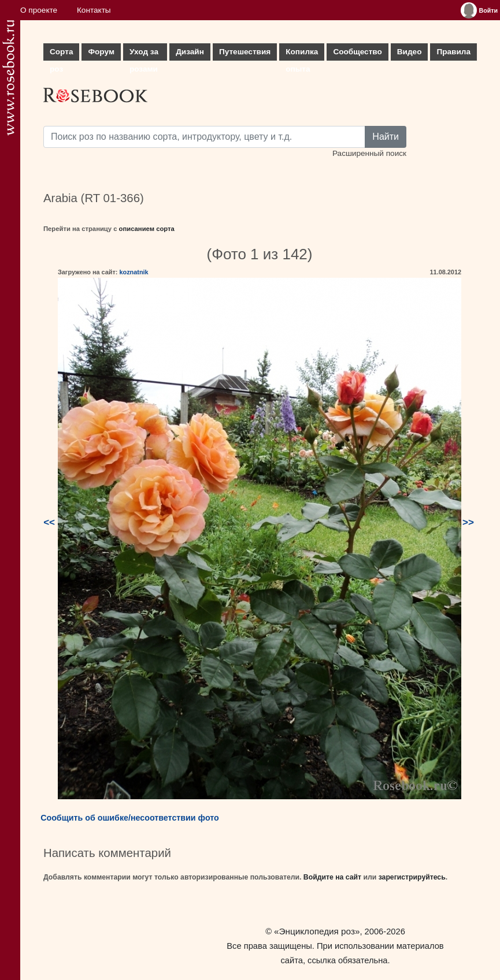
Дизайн (190, 52)
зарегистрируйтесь (412, 877)
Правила (453, 52)
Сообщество (357, 52)
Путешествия (245, 52)
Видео (410, 52)
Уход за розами (144, 54)
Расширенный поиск (369, 153)
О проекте (39, 10)
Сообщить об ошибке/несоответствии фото (130, 818)
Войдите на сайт (332, 877)
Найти (386, 137)
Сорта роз (61, 54)
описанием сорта (147, 229)
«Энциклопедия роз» (317, 931)
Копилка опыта (302, 54)
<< (49, 522)
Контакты (94, 10)
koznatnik (134, 272)
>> (468, 522)
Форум (101, 52)
